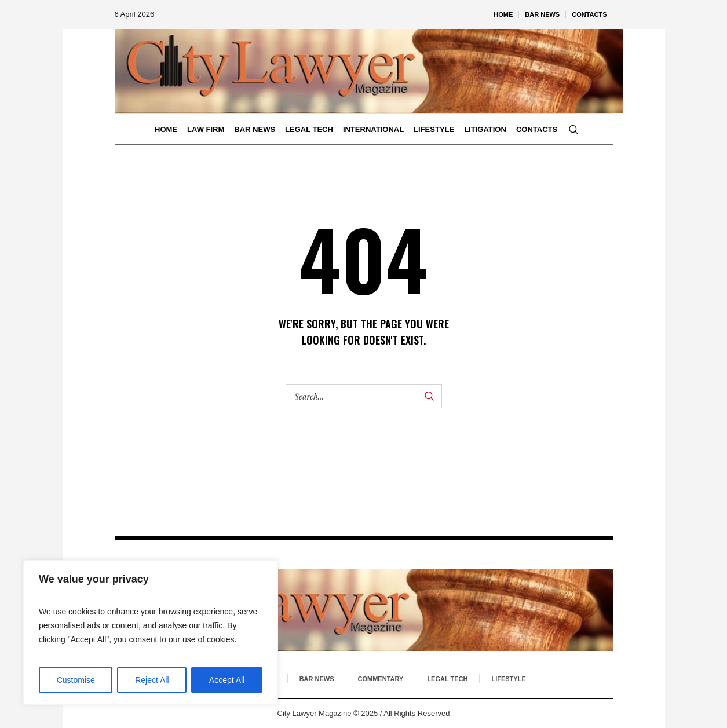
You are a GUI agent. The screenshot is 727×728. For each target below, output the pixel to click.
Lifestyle (508, 679)
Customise (76, 680)
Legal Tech (447, 679)
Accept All (227, 680)
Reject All (152, 680)
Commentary (381, 679)
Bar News (317, 679)
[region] (151, 632)
